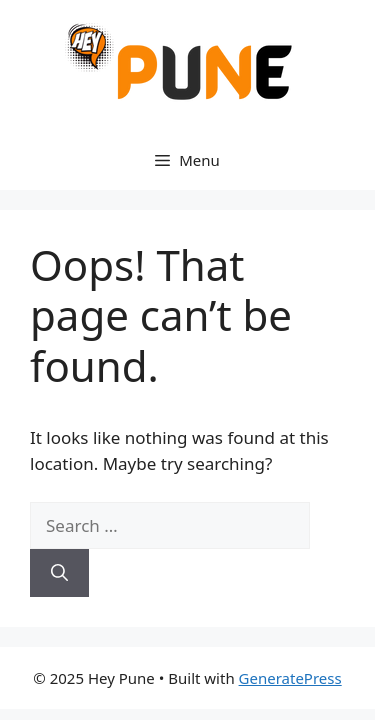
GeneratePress (290, 678)
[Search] (59, 573)
